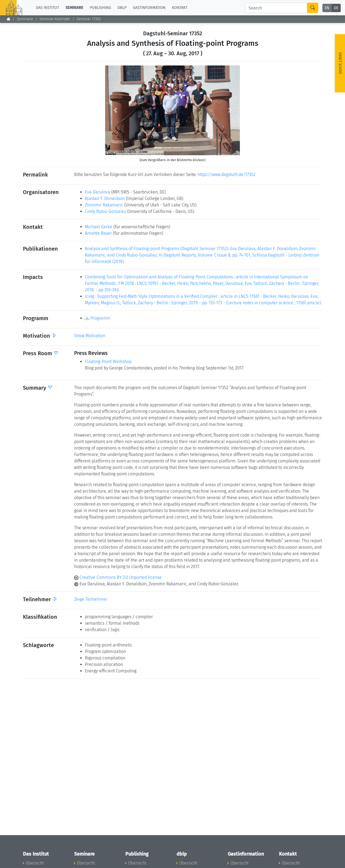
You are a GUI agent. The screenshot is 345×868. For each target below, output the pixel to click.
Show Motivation (90, 336)
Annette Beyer (98, 233)
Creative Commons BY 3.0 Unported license (118, 577)
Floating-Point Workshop (108, 362)
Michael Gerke (99, 227)
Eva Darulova (98, 192)
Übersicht (35, 863)
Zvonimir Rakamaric (104, 205)
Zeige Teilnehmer (91, 599)
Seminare (25, 19)
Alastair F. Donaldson (105, 198)
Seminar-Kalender (55, 19)
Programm (98, 318)
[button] (115, 110)
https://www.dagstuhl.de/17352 (227, 174)
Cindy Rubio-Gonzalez (106, 211)
